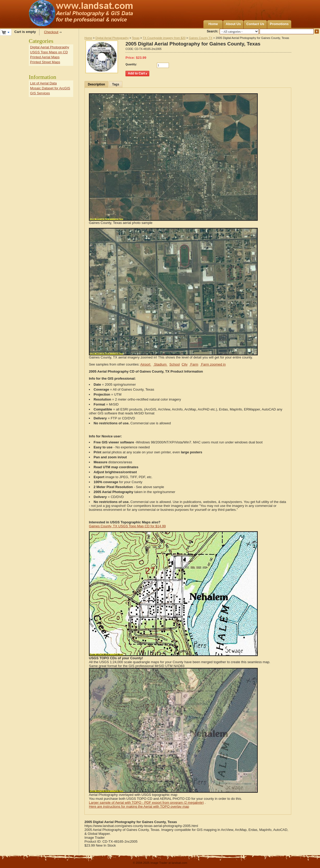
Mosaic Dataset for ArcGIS (50, 88)
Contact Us (255, 24)
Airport (146, 364)
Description (96, 84)
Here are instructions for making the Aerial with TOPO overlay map (139, 806)
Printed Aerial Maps (45, 57)
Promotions (279, 24)
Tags (116, 84)
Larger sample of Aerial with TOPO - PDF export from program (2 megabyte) (146, 803)
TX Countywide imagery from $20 (164, 38)
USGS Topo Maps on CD (49, 52)
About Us (233, 24)
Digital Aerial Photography (112, 38)
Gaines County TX (201, 38)
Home (213, 24)
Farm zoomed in (213, 364)
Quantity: (131, 64)
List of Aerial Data (43, 83)
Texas (136, 38)
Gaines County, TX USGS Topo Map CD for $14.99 (127, 526)
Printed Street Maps (45, 62)
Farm (194, 364)
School (175, 364)
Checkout (51, 32)
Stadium (160, 364)
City (185, 364)
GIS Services (40, 93)
